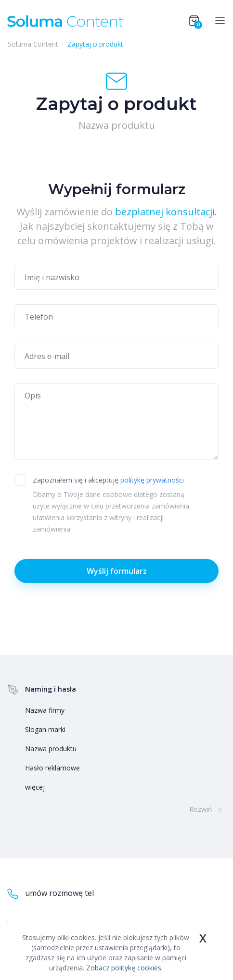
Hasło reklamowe (52, 768)
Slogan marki (45, 729)
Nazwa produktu (51, 749)
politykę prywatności (152, 480)
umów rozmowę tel (51, 893)
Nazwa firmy (45, 710)
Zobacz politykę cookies (124, 968)
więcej (35, 787)
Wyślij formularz (117, 571)
